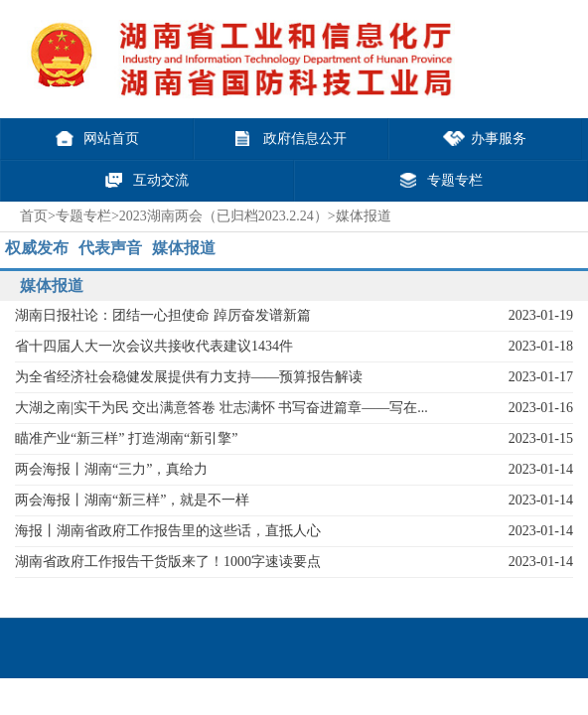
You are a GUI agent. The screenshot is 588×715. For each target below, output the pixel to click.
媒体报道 (184, 248)
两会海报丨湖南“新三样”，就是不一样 (132, 500)
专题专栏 (83, 216)
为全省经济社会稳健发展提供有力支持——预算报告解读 (189, 377)
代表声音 (110, 248)
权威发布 (37, 248)
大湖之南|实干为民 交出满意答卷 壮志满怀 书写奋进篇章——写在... (221, 408)
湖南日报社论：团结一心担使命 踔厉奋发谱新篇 (163, 315)
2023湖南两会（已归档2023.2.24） (223, 216)
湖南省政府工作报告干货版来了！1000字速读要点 (168, 562)
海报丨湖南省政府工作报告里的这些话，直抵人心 (168, 531)
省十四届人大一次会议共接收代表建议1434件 (154, 346)
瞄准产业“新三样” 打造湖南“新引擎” (126, 438)
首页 (34, 216)
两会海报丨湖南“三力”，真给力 (111, 469)
